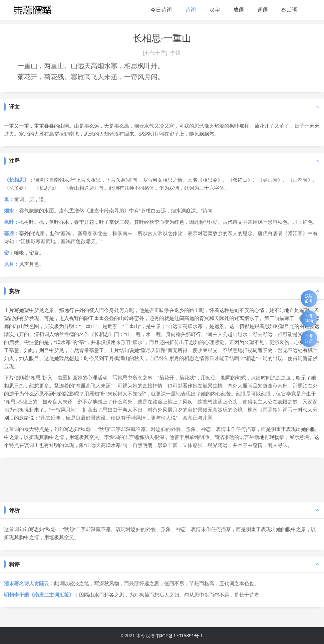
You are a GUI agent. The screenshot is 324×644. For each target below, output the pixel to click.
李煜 (176, 53)
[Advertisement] (162, 479)
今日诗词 (161, 10)
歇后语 (289, 10)
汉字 (215, 10)
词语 (263, 10)
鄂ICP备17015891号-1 (180, 636)
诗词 (191, 10)
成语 (239, 10)
